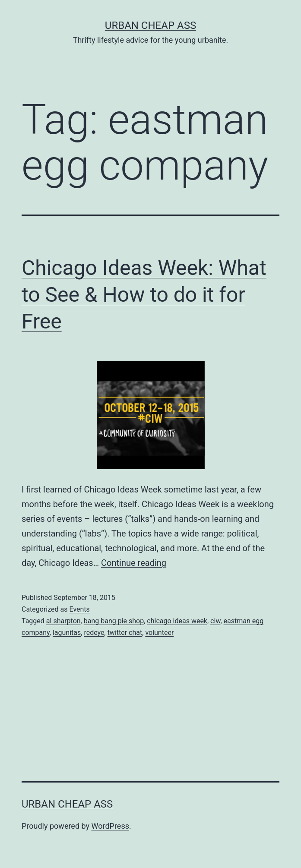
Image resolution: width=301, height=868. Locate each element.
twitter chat (125, 633)
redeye (94, 633)
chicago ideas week (177, 621)
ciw (215, 621)
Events (79, 609)
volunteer (159, 633)
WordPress (110, 826)
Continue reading (134, 563)
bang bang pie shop (114, 621)
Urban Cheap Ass (150, 25)
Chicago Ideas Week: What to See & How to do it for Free (144, 295)
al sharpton (63, 621)
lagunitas (67, 633)
